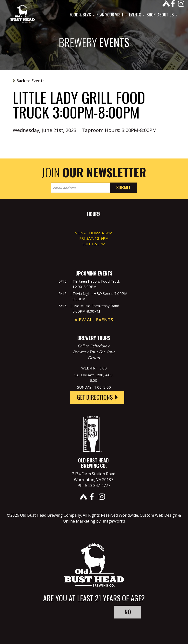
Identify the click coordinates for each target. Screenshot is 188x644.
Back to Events (30, 81)
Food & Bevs (82, 15)
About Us (167, 15)
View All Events (94, 320)
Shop (151, 15)
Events (137, 15)
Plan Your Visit (112, 15)
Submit (123, 187)
